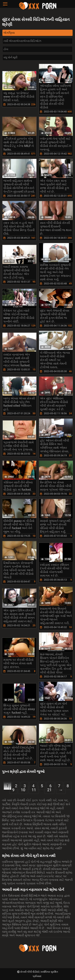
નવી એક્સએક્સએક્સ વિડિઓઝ (22, 41)
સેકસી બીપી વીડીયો (30, 972)
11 (34, 790)
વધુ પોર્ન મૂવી (10, 57)
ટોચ (6, 49)
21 (49, 790)
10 (23, 790)
